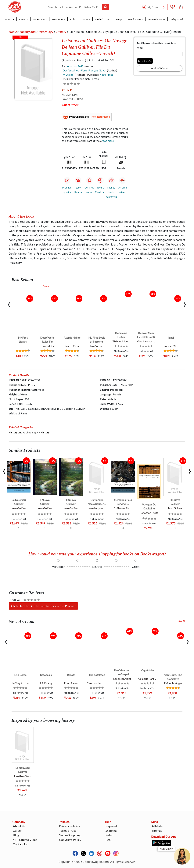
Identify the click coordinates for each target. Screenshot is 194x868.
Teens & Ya (58, 19)
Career (17, 830)
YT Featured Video (25, 840)
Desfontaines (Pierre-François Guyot (85, 70)
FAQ (109, 840)
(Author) (90, 66)
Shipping (111, 830)
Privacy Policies (69, 826)
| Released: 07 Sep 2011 (102, 60)
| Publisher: (99, 75)
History (61, 32)
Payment (111, 826)
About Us (19, 826)
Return (110, 835)
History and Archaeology (36, 32)
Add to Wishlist (160, 68)
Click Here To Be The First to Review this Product (43, 606)
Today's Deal (177, 19)
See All (47, 286)
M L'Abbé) (69, 75)
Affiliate (157, 826)
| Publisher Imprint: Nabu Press (80, 79)
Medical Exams (103, 19)
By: (73, 66)
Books (9, 20)
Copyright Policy (70, 840)
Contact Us (20, 844)
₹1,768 (67, 90)
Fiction (23, 19)
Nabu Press (106, 75)
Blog (16, 835)
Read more (108, 141)
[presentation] (65, 157)
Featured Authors (156, 19)
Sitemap (157, 830)
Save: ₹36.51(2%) (73, 99)
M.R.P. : (70, 95)
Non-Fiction (39, 19)
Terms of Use (68, 830)
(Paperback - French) (74, 60)
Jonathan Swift (75, 66)
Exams (85, 19)
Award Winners (135, 19)
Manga (119, 19)
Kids (72, 19)
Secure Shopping (70, 835)
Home (13, 32)
